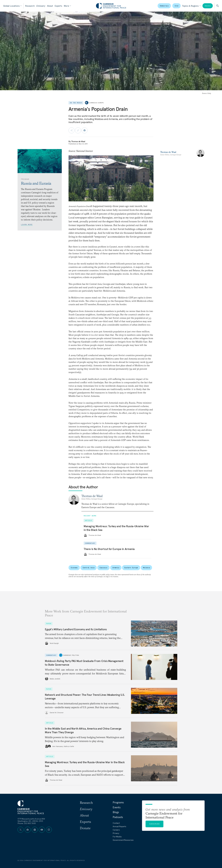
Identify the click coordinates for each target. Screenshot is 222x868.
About (50, 6)
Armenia (116, 568)
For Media (117, 837)
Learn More (27, 224)
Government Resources (123, 840)
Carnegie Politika (71, 655)
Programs (118, 802)
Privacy (116, 833)
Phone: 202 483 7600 (27, 823)
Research (30, 6)
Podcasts (118, 817)
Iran (177, 6)
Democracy (164, 6)
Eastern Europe (131, 568)
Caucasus (103, 568)
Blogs (116, 812)
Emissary (41, 6)
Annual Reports (119, 826)
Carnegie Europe (96, 103)
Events (117, 807)
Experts (58, 6)
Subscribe (154, 824)
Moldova (146, 568)
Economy (74, 568)
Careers (116, 830)
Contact (116, 823)
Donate (208, 6)
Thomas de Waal (78, 141)
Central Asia (89, 568)
